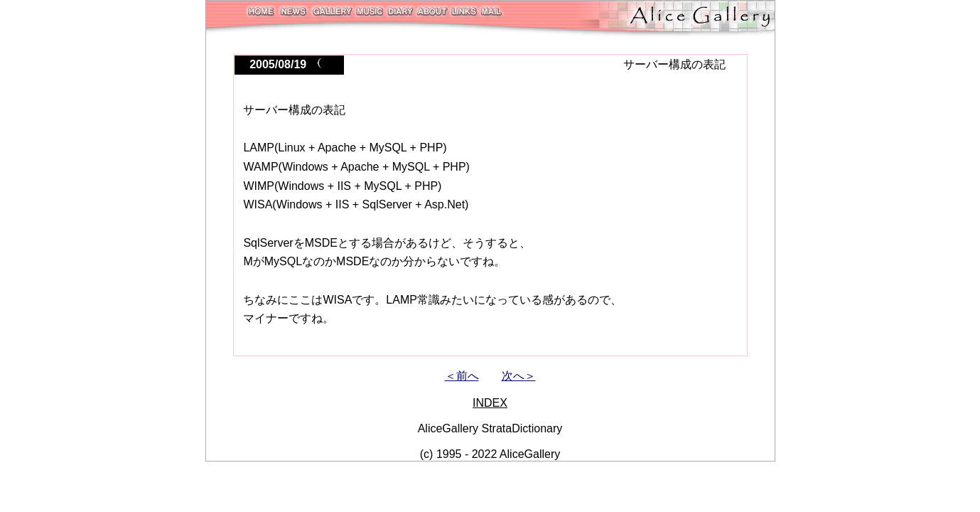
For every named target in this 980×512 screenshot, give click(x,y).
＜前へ (462, 376)
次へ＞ (519, 376)
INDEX (490, 403)
